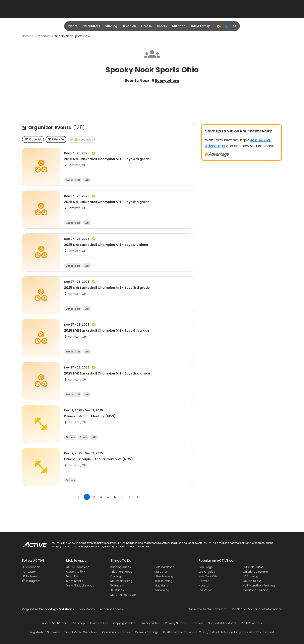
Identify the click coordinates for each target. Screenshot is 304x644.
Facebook (33, 567)
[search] (235, 26)
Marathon (161, 572)
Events (73, 26)
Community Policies (116, 632)
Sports (162, 26)
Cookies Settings (147, 632)
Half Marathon (164, 567)
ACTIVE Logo (31, 543)
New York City (208, 576)
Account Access (111, 609)
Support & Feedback (223, 623)
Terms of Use (99, 623)
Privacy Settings (176, 623)
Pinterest (32, 576)
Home (26, 36)
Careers (198, 623)
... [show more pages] (122, 497)
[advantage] (219, 26)
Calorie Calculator (255, 572)
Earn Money (87, 609)
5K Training (250, 576)
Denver (204, 581)
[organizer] (227, 26)
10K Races (117, 590)
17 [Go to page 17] (129, 497)
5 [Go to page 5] (115, 497)
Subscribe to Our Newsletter (208, 609)
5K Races (117, 585)
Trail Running (163, 581)
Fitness (146, 26)
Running (111, 26)
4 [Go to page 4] (108, 497)
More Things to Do (123, 595)
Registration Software (45, 632)
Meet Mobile (75, 581)
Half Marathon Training (259, 585)
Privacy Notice (151, 623)
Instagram (33, 581)
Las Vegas (206, 590)
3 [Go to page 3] (101, 497)
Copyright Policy (125, 623)
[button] (56, 139)
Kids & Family (200, 26)
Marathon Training (256, 590)
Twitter (31, 572)
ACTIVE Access (252, 623)
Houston (204, 585)
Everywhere (167, 81)
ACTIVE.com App (78, 567)
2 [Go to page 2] (94, 497)
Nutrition (179, 26)
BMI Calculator (253, 567)
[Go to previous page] (79, 497)
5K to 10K (72, 576)
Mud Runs (161, 585)
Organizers (43, 36)
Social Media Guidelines (81, 632)
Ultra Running (164, 576)
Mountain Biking (121, 581)
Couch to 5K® (76, 572)
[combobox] (33, 139)
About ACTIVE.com (55, 623)
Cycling (116, 576)
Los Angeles (207, 572)
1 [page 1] (87, 497)
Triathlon (129, 26)
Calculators (91, 26)
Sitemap (79, 623)
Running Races (121, 567)
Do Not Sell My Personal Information (257, 609)
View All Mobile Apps (80, 585)
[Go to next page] (137, 497)
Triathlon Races (121, 572)
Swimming (162, 590)
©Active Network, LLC (182, 632)
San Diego (206, 567)
